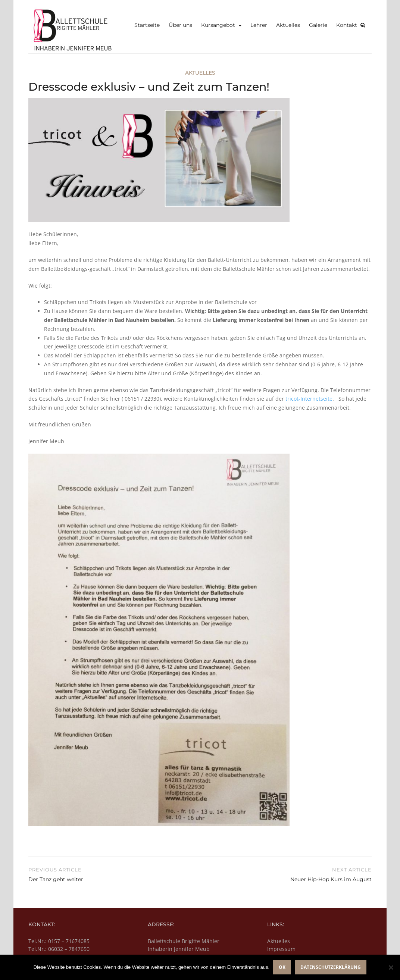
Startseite (147, 25)
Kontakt (347, 25)
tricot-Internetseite (309, 399)
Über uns (180, 25)
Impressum (281, 949)
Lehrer (259, 25)
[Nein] (391, 967)
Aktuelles (288, 25)
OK (282, 967)
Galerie (318, 25)
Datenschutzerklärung (331, 967)
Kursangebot (218, 25)
